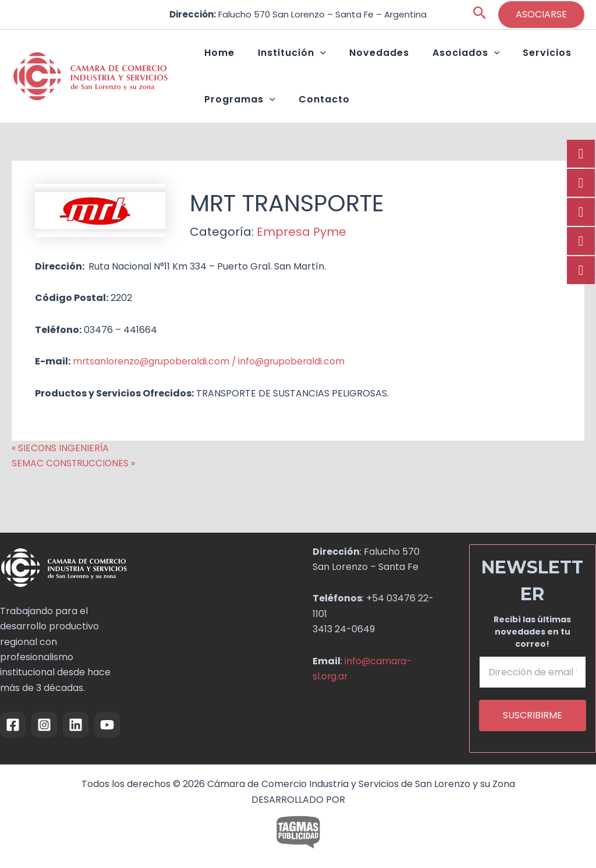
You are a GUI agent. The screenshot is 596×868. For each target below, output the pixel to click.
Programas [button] (234, 117)
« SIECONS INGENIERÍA (61, 471)
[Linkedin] (76, 725)
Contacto (307, 117)
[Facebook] (13, 725)
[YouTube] (107, 725)
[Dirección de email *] (533, 672)
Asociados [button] (425, 59)
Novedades (350, 59)
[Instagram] (44, 725)
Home (214, 59)
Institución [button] (274, 59)
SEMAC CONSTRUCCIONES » (74, 486)
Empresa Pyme (301, 255)
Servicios (495, 59)
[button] (480, 15)
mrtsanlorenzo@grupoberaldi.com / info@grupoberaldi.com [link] (211, 385)
